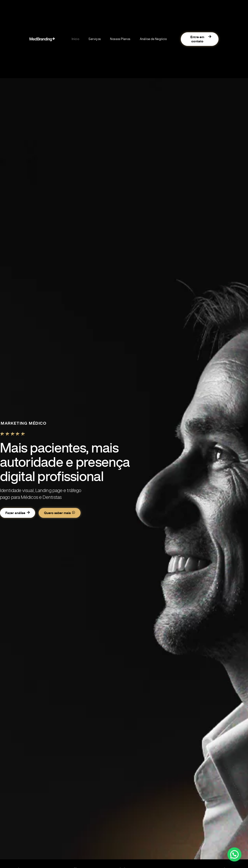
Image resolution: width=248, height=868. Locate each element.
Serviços (95, 39)
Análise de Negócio (153, 39)
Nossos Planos (120, 39)
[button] (234, 854)
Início (75, 39)
